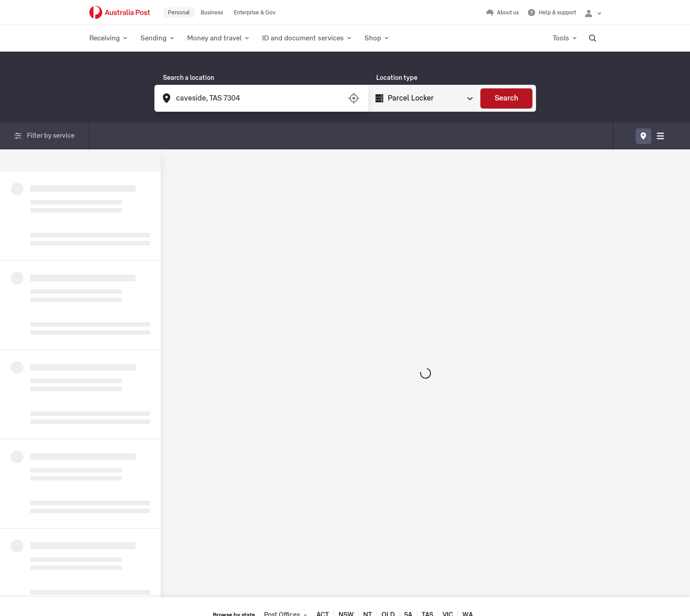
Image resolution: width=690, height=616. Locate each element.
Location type (397, 78)
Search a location (189, 78)
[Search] (506, 98)
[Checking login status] (593, 13)
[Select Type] (430, 98)
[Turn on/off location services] (354, 98)
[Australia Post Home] (120, 12)
